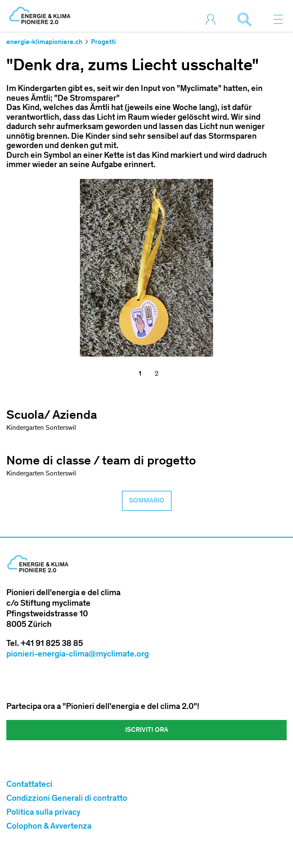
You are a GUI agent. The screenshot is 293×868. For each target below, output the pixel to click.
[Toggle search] (246, 19)
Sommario (147, 501)
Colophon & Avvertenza (49, 827)
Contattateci (29, 785)
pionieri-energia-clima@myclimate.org (78, 655)
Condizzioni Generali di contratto (67, 799)
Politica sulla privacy (43, 813)
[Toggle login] (213, 19)
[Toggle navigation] (278, 19)
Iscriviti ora (147, 730)
